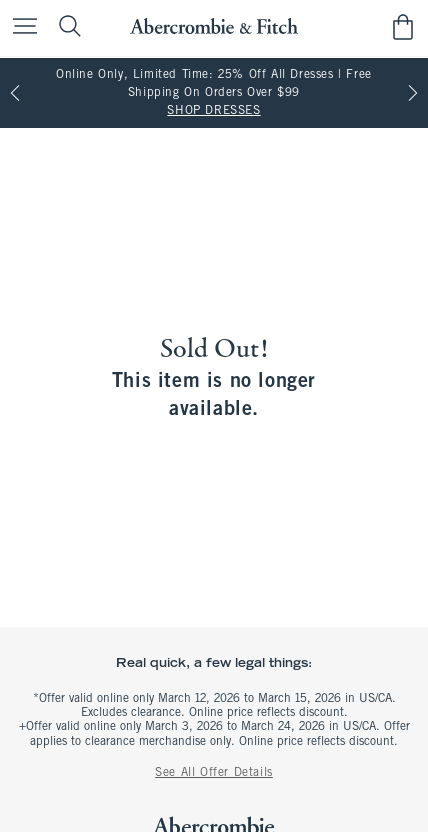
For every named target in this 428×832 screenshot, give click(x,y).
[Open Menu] (20, 27)
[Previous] (15, 93)
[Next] (413, 93)
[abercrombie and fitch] (213, 26)
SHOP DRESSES (213, 111)
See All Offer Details (214, 773)
